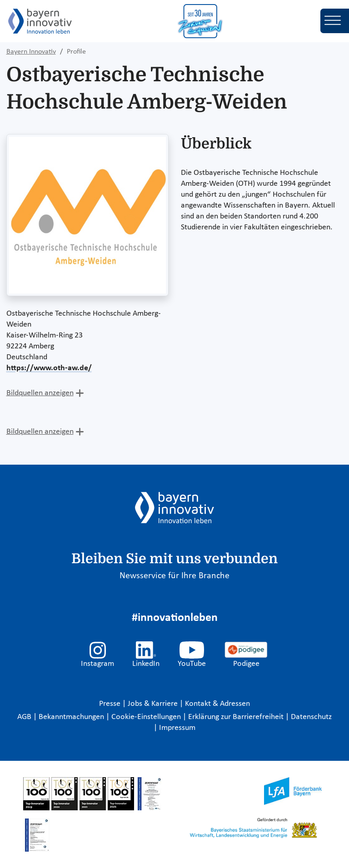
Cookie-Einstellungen (146, 717)
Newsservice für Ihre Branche (174, 576)
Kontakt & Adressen (217, 704)
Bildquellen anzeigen (40, 393)
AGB (25, 717)
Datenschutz (311, 717)
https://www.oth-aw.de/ (49, 368)
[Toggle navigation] (335, 21)
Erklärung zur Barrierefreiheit (237, 717)
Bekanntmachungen (72, 717)
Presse (111, 704)
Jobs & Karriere (154, 704)
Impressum (177, 728)
